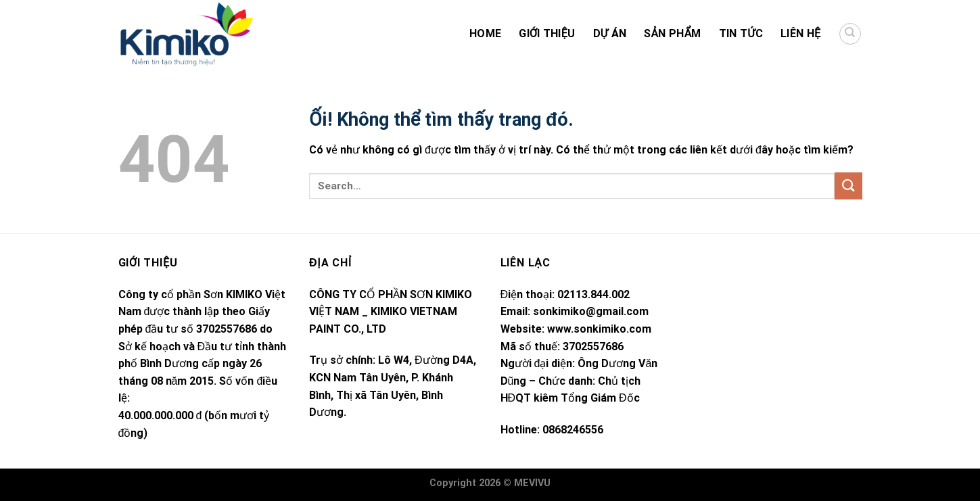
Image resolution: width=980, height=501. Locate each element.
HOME (485, 33)
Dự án (610, 33)
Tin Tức (741, 33)
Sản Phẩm (672, 33)
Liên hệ (800, 33)
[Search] (850, 34)
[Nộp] (848, 186)
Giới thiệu (547, 33)
